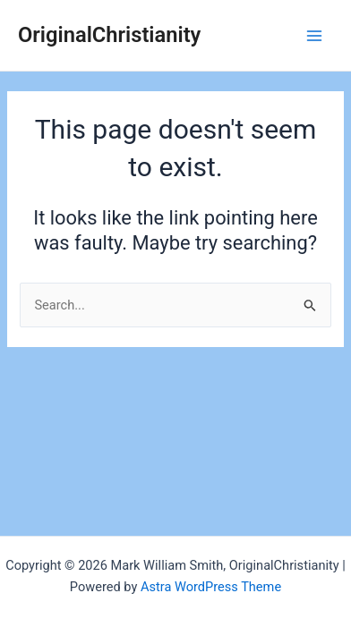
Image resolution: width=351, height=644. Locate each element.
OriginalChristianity (109, 35)
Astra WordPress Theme (211, 587)
